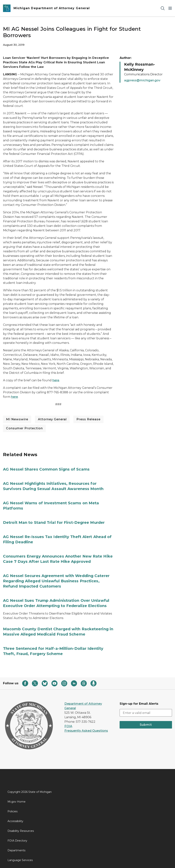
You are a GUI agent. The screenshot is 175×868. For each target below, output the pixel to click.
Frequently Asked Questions (86, 731)
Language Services (20, 860)
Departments (16, 850)
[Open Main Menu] (170, 8)
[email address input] (146, 713)
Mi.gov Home (17, 802)
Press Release (88, 419)
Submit (146, 725)
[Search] (163, 8)
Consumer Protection (24, 428)
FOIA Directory (17, 841)
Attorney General (52, 419)
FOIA (68, 726)
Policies (12, 811)
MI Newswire (17, 419)
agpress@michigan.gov (142, 80)
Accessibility (15, 821)
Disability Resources (21, 831)
